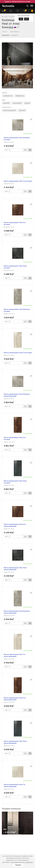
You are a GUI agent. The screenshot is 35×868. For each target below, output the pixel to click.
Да (21, 19)
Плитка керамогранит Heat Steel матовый (15, 267)
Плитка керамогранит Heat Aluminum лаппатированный (17, 395)
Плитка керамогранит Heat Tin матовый (18, 181)
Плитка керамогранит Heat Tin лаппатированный (14, 655)
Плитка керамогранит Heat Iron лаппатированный (15, 525)
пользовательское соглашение (22, 862)
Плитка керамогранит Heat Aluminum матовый (17, 139)
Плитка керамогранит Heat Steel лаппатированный (15, 569)
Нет (27, 19)
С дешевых (13, 35)
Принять (18, 865)
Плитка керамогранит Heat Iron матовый (15, 223)
